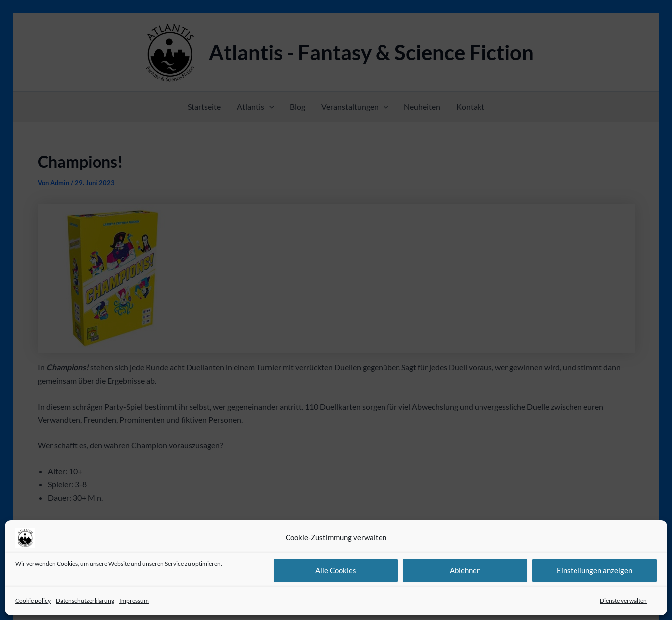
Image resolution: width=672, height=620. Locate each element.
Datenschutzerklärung (85, 600)
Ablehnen (465, 570)
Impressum (134, 600)
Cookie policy (33, 600)
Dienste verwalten (623, 600)
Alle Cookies (336, 570)
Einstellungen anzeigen (594, 570)
